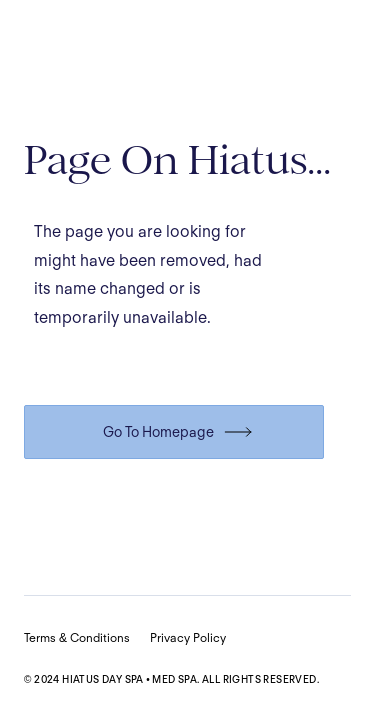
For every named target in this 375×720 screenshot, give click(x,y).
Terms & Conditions (77, 637)
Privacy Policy (188, 637)
